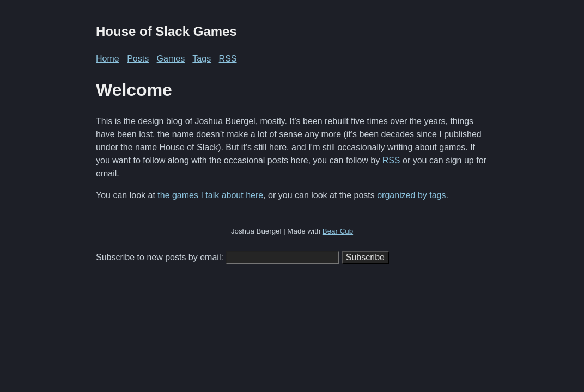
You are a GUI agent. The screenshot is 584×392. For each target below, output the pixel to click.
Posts (138, 59)
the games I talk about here (210, 195)
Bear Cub (338, 231)
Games (171, 59)
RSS (228, 59)
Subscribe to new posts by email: (160, 257)
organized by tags (411, 195)
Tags (202, 59)
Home (108, 59)
